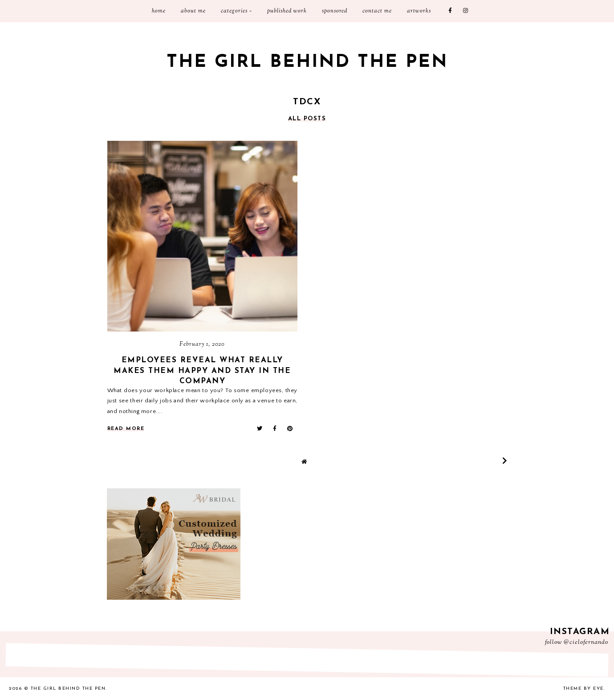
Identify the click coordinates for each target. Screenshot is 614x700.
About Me (193, 11)
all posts (307, 119)
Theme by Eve (584, 689)
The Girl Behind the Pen (307, 62)
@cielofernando (586, 643)
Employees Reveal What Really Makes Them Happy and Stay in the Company (202, 371)
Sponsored (335, 11)
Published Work (287, 11)
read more (126, 429)
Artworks (419, 11)
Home (159, 11)
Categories (234, 11)
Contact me (377, 11)
